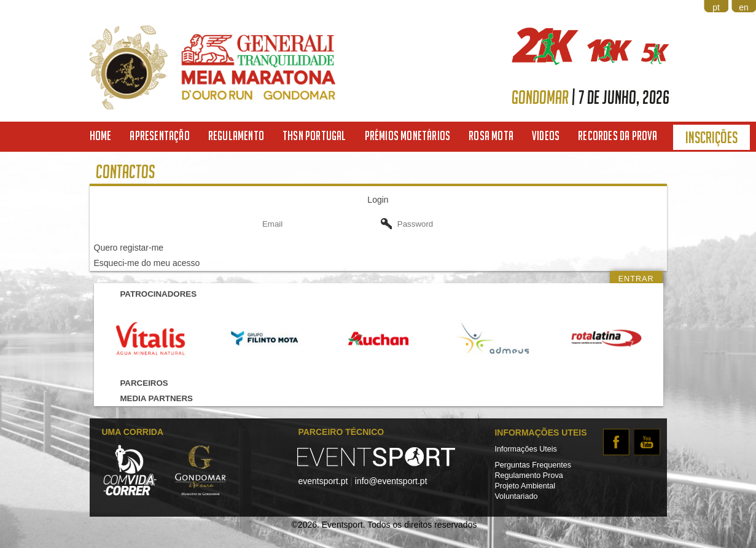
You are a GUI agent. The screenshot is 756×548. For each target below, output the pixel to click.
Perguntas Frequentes (533, 465)
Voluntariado (516, 496)
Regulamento (236, 135)
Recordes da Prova (618, 135)
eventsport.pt (323, 481)
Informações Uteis (526, 449)
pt (716, 7)
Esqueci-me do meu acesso (147, 263)
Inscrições (711, 137)
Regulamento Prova (528, 476)
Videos (546, 135)
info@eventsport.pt (391, 481)
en (744, 7)
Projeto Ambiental (525, 486)
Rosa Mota (491, 135)
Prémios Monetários (408, 135)
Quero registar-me (129, 248)
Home (101, 135)
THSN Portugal (314, 135)
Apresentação (159, 135)
